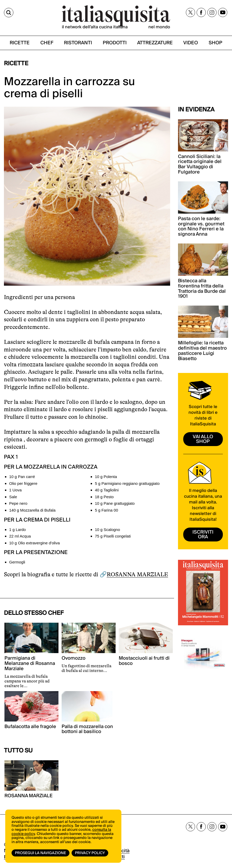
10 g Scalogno (107, 530)
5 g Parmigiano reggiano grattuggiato (127, 483)
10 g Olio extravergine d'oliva (34, 543)
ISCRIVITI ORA (203, 535)
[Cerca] (9, 13)
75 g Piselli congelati (113, 536)
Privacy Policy (90, 853)
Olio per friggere (23, 483)
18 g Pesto (104, 497)
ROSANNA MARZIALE (137, 574)
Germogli (17, 562)
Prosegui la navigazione (41, 853)
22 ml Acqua (20, 536)
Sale (13, 497)
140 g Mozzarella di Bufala (32, 510)
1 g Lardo (17, 530)
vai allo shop (203, 439)
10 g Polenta (106, 477)
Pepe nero (18, 503)
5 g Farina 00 (106, 510)
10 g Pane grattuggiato (115, 503)
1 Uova (15, 490)
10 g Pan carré (22, 477)
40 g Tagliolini (107, 490)
